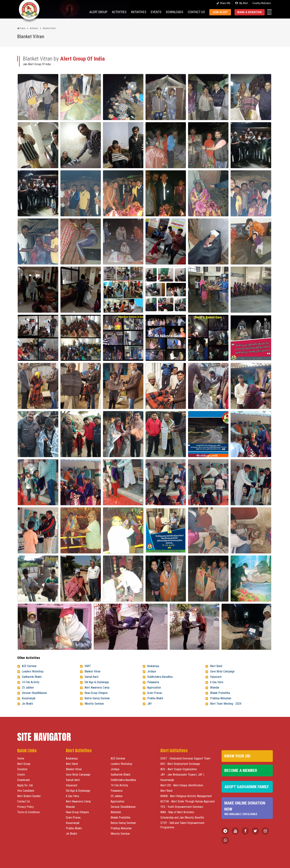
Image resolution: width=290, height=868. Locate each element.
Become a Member (241, 770)
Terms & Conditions (28, 812)
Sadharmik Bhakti (32, 677)
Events (156, 12)
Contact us (196, 12)
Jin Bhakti (27, 704)
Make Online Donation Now (247, 808)
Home (21, 28)
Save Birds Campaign (222, 671)
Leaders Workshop (33, 671)
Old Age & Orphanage (97, 682)
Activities (119, 12)
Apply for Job (25, 785)
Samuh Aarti (91, 677)
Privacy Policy (26, 807)
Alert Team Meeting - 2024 (226, 704)
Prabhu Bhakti (155, 698)
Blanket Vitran (92, 671)
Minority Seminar (94, 704)
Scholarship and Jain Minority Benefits (182, 818)
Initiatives (139, 12)
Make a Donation (249, 12)
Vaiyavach (216, 677)
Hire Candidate (26, 791)
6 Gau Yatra (217, 682)
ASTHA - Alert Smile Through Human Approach (188, 801)
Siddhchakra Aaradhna (160, 677)
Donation (22, 769)
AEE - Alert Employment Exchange (180, 764)
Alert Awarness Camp (97, 688)
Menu (270, 11)
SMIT (88, 666)
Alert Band (216, 666)
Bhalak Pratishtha (220, 693)
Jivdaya (152, 671)
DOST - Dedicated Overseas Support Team (185, 758)
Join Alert (220, 12)
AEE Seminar (29, 666)
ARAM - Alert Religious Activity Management (186, 796)
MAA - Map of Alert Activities (177, 812)
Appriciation (154, 688)
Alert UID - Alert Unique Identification (182, 785)
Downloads (175, 12)
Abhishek (116, 812)
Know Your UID (237, 756)
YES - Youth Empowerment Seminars (182, 807)
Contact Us (24, 801)
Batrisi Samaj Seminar (97, 698)
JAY (150, 704)
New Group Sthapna (96, 693)
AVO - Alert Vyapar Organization (179, 769)
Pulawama (153, 682)
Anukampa (153, 666)
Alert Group (98, 12)
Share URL (224, 3)
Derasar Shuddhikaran (34, 693)
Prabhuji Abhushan (221, 698)
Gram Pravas (155, 693)
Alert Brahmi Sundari (29, 796)
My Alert (242, 3)
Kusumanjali (29, 698)
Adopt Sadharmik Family (247, 787)
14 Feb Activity (31, 682)
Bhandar (215, 688)
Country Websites (262, 3)
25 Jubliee (28, 688)
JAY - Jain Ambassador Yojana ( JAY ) (182, 775)
